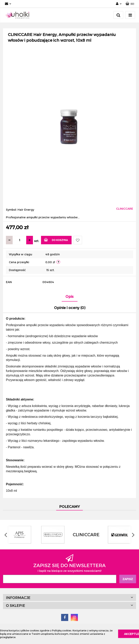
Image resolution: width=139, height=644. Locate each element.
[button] (130, 4)
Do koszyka (56, 240)
